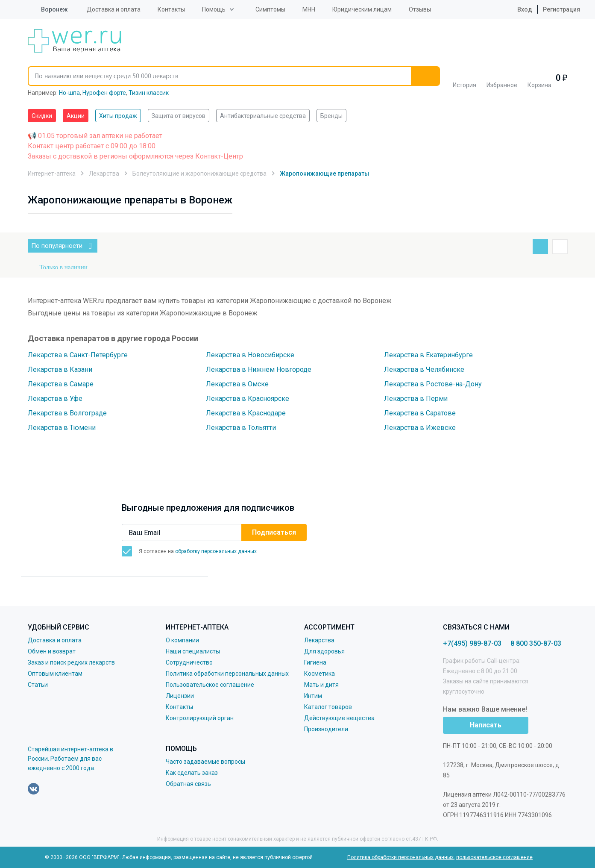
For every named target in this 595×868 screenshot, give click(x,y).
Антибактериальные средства (263, 116)
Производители (326, 729)
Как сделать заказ (192, 773)
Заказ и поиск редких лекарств (71, 662)
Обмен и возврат (52, 651)
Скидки (42, 116)
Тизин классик (149, 93)
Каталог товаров (328, 707)
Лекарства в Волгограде (67, 413)
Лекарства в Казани (60, 369)
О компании (182, 640)
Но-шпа (69, 93)
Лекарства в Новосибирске (250, 355)
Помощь (214, 9)
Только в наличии (64, 267)
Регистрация (561, 9)
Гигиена (315, 662)
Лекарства (319, 640)
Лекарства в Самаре (61, 384)
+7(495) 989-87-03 (472, 643)
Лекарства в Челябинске (424, 369)
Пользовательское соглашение (210, 685)
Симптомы (270, 9)
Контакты (171, 9)
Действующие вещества (339, 718)
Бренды (331, 116)
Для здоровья (324, 651)
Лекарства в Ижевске (420, 428)
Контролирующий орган (200, 718)
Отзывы (420, 9)
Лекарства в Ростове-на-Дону (433, 384)
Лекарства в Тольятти (241, 428)
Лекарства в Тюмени (62, 428)
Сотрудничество (189, 662)
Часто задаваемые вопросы (205, 762)
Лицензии (180, 696)
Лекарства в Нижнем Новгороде (259, 369)
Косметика (319, 674)
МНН (309, 9)
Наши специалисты (193, 651)
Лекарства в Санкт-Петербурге (78, 355)
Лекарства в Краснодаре (246, 413)
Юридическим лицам (362, 9)
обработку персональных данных (216, 551)
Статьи (38, 685)
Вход (518, 9)
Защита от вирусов (179, 116)
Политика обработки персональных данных (227, 674)
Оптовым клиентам (55, 674)
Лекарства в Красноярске (248, 399)
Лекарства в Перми (416, 399)
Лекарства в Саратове (420, 413)
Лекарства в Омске (237, 384)
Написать (486, 725)
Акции (76, 116)
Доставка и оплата (114, 9)
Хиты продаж (118, 116)
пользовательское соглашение (494, 857)
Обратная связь (188, 784)
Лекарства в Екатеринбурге (428, 355)
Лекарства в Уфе (55, 399)
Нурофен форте (104, 93)
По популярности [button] (64, 246)
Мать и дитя (321, 685)
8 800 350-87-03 (536, 643)
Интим (313, 696)
